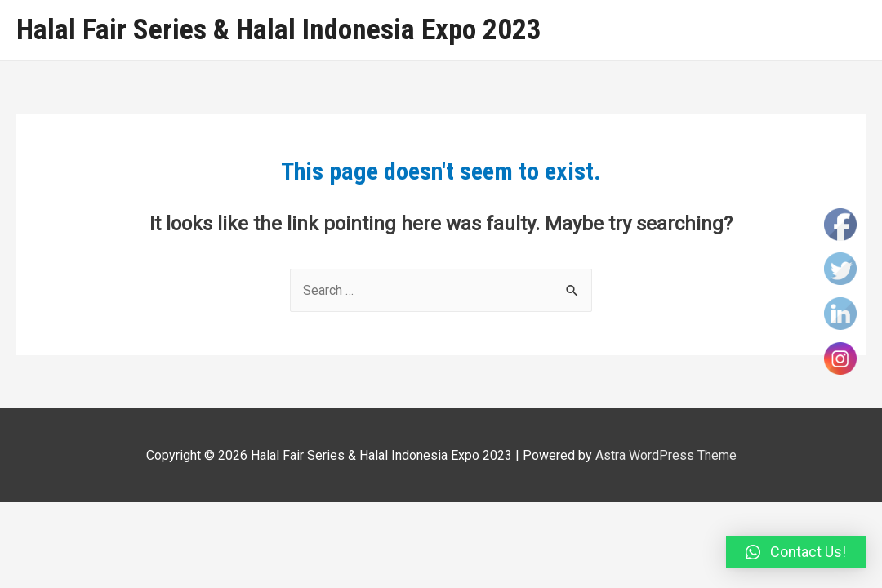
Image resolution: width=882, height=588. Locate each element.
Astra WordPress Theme (666, 455)
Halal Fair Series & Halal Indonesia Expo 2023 (279, 30)
